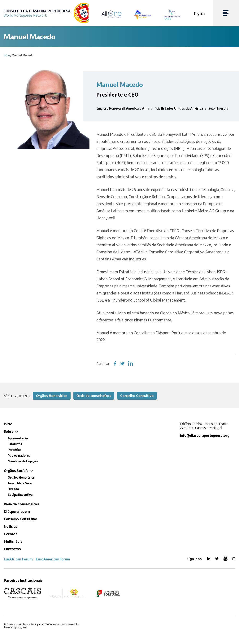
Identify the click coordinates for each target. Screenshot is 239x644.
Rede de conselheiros (94, 396)
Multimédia (13, 541)
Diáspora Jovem (17, 511)
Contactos (12, 549)
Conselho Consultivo (137, 396)
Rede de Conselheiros (21, 504)
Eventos (10, 534)
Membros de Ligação (23, 461)
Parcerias (14, 450)
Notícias (11, 526)
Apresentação (18, 438)
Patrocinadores (19, 455)
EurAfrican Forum (18, 559)
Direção (13, 489)
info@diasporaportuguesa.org (205, 435)
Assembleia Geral (20, 483)
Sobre (9, 431)
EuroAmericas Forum (53, 559)
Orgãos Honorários (52, 396)
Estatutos (15, 444)
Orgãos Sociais (16, 470)
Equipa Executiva (20, 495)
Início (7, 55)
